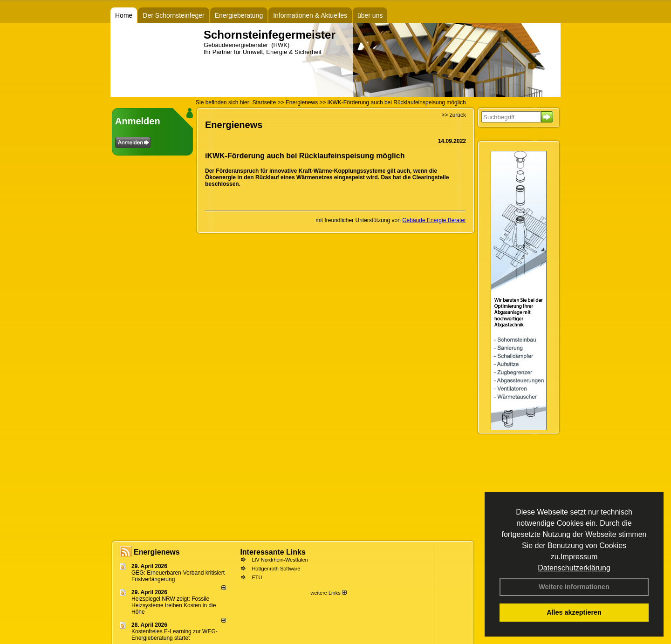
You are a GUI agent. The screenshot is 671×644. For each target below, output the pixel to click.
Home (124, 15)
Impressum (579, 557)
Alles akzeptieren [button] (574, 612)
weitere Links (328, 593)
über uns (370, 15)
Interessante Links (273, 552)
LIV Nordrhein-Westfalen (280, 560)
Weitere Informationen (574, 587)
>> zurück (454, 115)
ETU (257, 577)
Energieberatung (239, 15)
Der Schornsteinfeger (173, 15)
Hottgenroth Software (276, 569)
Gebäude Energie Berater (434, 220)
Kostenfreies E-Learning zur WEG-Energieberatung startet (175, 635)
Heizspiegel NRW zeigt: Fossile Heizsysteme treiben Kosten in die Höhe (174, 605)
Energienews (157, 552)
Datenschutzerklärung (574, 568)
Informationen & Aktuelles (310, 15)
